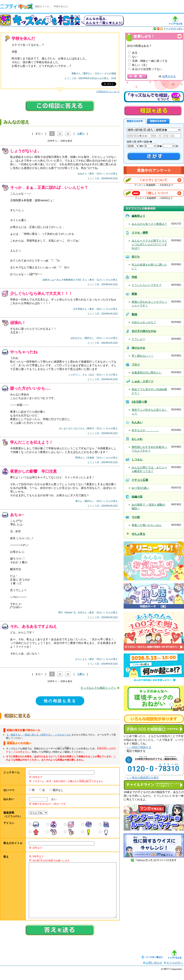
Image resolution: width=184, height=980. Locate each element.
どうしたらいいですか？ (147, 285)
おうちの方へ (175, 970)
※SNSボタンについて (108, 92)
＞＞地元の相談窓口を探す (143, 778)
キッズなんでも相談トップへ (98, 688)
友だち (136, 257)
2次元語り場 (139, 402)
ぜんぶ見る (138, 534)
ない (135, 57)
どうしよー (138, 339)
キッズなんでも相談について (154, 97)
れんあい (137, 422)
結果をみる (169, 76)
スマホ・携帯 (140, 233)
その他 (136, 517)
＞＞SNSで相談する (139, 747)
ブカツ (136, 365)
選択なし (58, 790)
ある (135, 53)
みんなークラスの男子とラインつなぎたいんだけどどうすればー (149, 244)
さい (52, 799)
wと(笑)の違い (140, 488)
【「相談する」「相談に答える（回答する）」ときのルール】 (39, 735)
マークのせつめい (173, 29)
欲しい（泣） (140, 65)
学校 (134, 277)
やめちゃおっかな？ (144, 322)
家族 (134, 294)
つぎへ (81, 134)
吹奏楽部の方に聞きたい (147, 373)
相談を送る (153, 111)
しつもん (137, 459)
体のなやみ (138, 348)
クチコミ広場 (140, 480)
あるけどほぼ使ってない (147, 69)
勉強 (134, 314)
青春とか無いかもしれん (147, 525)
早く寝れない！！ (143, 356)
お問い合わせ (154, 970)
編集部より (138, 216)
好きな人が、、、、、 (145, 430)
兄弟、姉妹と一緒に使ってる (150, 61)
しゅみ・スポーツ (143, 381)
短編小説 (137, 497)
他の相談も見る (60, 701)
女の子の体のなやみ (144, 331)
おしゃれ (137, 439)
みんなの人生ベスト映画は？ (149, 224)
